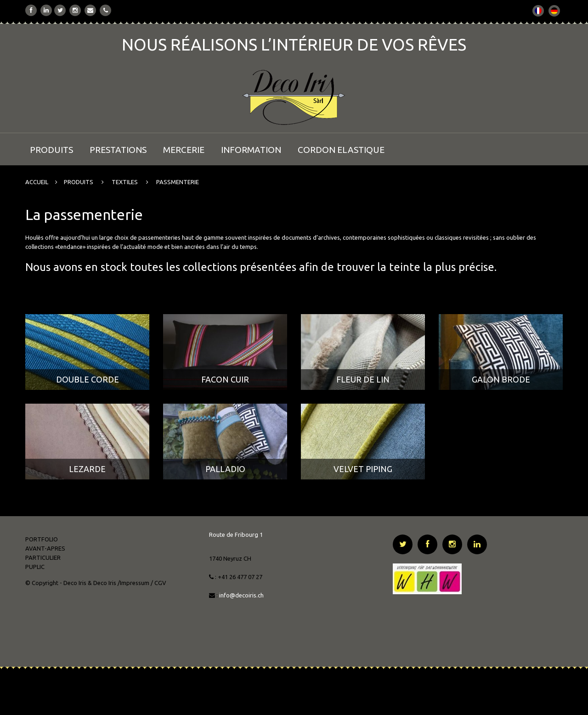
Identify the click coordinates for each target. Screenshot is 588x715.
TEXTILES (125, 182)
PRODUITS (51, 150)
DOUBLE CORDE (88, 379)
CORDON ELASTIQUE (341, 150)
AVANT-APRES (45, 548)
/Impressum (133, 583)
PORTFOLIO (42, 539)
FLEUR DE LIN (363, 379)
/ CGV (158, 583)
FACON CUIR (225, 379)
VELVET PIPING (363, 469)
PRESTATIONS (118, 150)
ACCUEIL (37, 182)
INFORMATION (251, 150)
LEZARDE (87, 469)
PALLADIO (225, 469)
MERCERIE (184, 150)
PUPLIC (35, 567)
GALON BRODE (501, 379)
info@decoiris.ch (242, 595)
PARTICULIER (43, 557)
